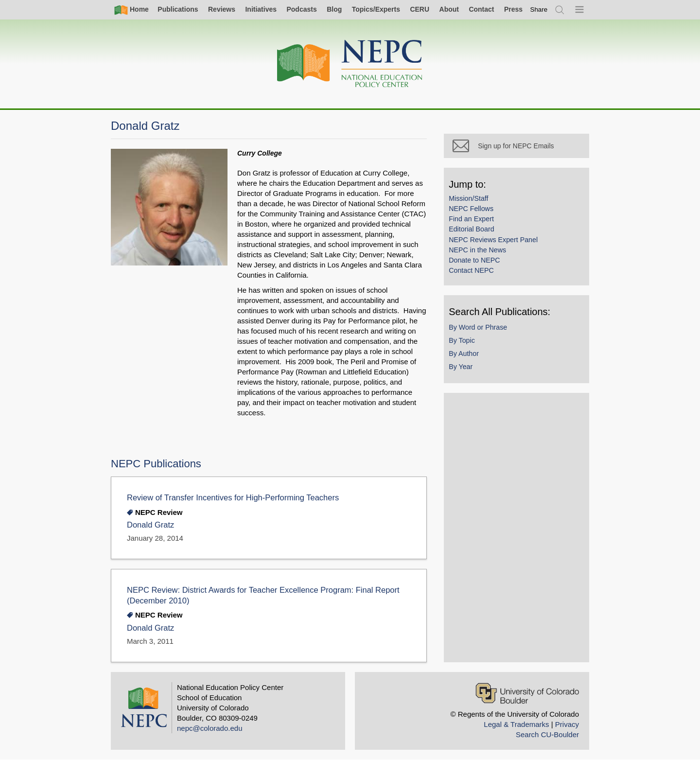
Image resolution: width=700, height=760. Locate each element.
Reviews (222, 9)
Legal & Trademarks (516, 724)
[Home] (350, 64)
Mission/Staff (473, 202)
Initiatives (261, 9)
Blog (334, 9)
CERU (420, 9)
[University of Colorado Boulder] (527, 693)
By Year (465, 371)
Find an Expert (476, 223)
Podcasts (301, 9)
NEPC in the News (482, 254)
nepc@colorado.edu (210, 728)
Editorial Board (476, 233)
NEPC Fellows (475, 212)
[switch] (539, 9)
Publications (178, 9)
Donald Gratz (150, 525)
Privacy (567, 724)
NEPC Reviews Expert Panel (498, 244)
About (449, 9)
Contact (481, 9)
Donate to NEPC (479, 264)
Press (513, 9)
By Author (468, 357)
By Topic (466, 344)
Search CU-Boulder (547, 734)
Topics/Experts (376, 9)
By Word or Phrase (482, 331)
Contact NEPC (476, 274)
